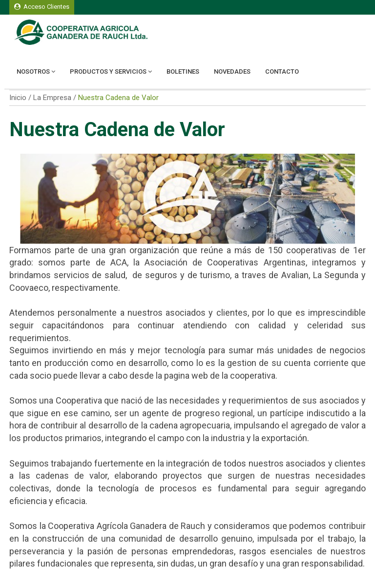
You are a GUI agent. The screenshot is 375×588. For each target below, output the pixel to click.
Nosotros (36, 71)
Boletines (183, 71)
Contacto (282, 71)
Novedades (232, 71)
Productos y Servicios (111, 71)
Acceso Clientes (42, 7)
